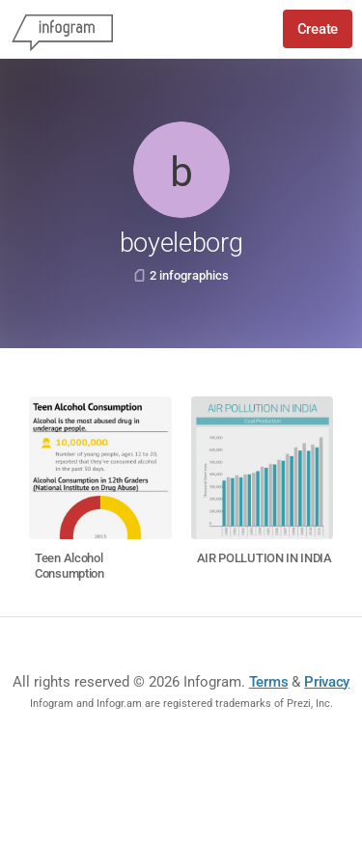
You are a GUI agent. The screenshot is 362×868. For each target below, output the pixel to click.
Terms (269, 682)
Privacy (327, 682)
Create (318, 29)
